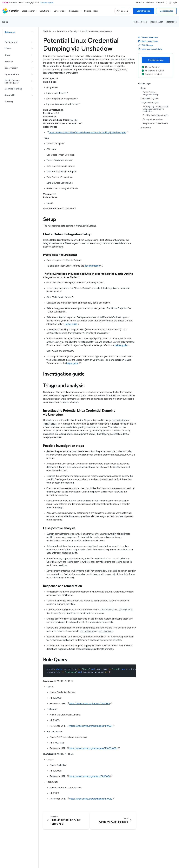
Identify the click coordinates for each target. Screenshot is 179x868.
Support (160, 3)
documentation (92, 266)
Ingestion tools (12, 74)
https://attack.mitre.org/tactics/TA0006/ (89, 703)
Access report (47, 3)
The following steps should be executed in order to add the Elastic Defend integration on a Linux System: (88, 275)
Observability (11, 68)
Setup (143, 88)
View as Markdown (148, 37)
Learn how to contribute (150, 49)
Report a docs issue (148, 41)
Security (9, 61)
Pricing (88, 11)
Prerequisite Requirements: (60, 254)
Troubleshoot (157, 22)
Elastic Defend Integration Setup (151, 93)
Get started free (156, 60)
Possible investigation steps (156, 115)
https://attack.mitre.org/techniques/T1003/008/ (93, 748)
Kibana (8, 49)
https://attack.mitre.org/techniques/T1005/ (91, 799)
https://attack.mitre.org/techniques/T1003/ (91, 726)
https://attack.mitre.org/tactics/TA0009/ (89, 776)
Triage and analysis (149, 103)
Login (173, 3)
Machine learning (13, 89)
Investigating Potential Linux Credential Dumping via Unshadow (156, 109)
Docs (96, 11)
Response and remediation (155, 123)
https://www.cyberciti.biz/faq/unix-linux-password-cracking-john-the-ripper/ (88, 132)
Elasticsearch (11, 42)
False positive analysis (153, 119)
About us (140, 3)
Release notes (140, 22)
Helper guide (71, 324)
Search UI (9, 95)
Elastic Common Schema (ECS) (12, 82)
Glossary (9, 101)
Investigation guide (149, 98)
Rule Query (146, 127)
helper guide (121, 345)
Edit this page (146, 45)
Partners (150, 3)
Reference (172, 22)
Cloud (7, 55)
